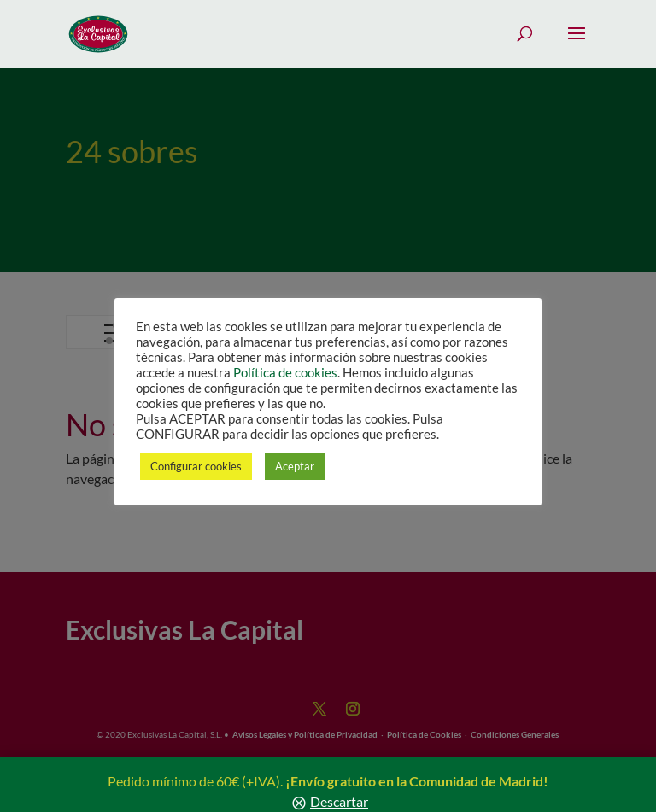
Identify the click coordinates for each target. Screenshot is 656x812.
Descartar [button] (339, 801)
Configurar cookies (196, 466)
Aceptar (295, 466)
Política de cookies (285, 373)
